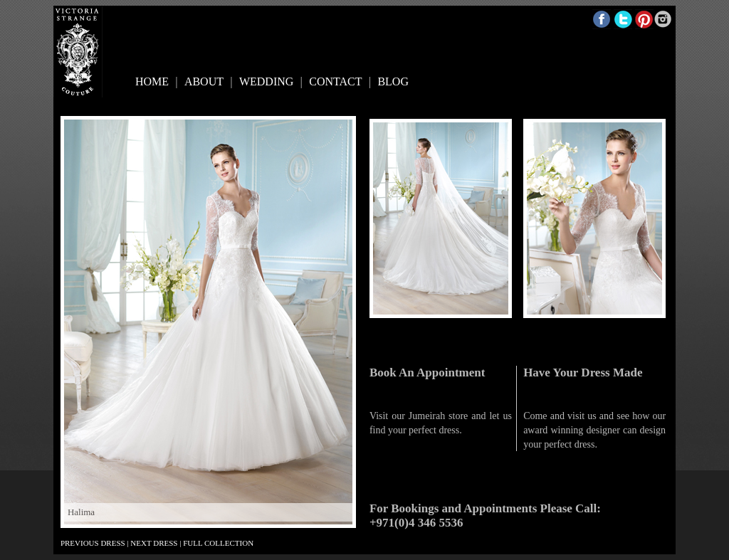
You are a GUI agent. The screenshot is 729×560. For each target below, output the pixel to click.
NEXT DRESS (154, 543)
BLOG (393, 81)
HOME (152, 81)
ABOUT (204, 81)
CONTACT (335, 81)
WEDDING (266, 81)
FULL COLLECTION (218, 543)
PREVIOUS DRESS (93, 543)
